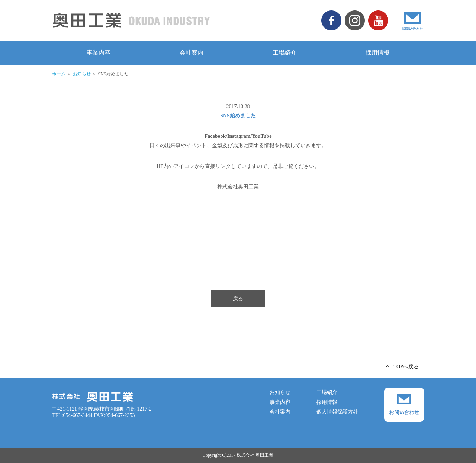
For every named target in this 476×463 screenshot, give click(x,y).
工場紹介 (284, 53)
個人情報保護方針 (337, 412)
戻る (238, 299)
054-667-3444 (78, 415)
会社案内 (192, 53)
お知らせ (82, 74)
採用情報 (377, 53)
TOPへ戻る (406, 367)
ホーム (59, 74)
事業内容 (99, 53)
